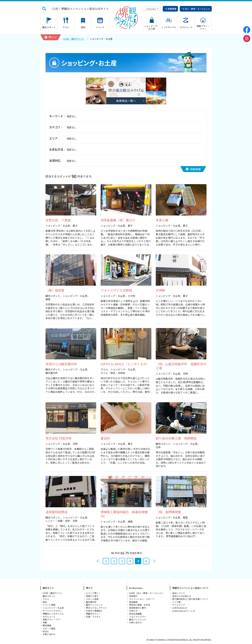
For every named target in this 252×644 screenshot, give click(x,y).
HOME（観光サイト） (74, 39)
